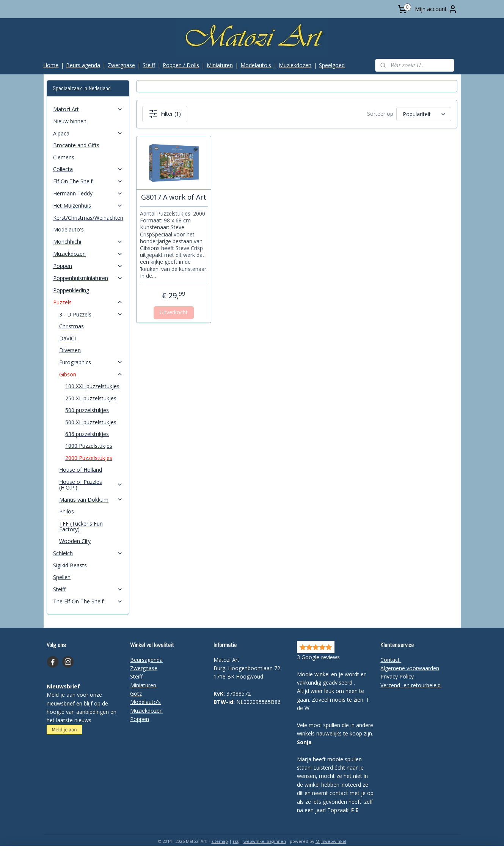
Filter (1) (165, 114)
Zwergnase (121, 65)
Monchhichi (88, 242)
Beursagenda (146, 660)
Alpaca (88, 133)
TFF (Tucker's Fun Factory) (81, 526)
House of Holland (81, 470)
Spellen (62, 577)
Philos (67, 511)
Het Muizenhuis (88, 205)
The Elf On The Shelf (88, 601)
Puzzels (88, 302)
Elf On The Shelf (88, 181)
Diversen (70, 350)
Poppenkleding (71, 290)
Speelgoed (332, 65)
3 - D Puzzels (91, 314)
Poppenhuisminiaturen (88, 278)
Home (51, 65)
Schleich (88, 553)
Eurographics (91, 362)
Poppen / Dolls (181, 65)
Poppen (88, 266)
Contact (391, 660)
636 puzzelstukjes (87, 434)
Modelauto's (256, 65)
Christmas (71, 326)
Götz (136, 694)
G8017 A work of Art (174, 197)
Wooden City (75, 541)
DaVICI (68, 338)
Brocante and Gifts (76, 145)
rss (236, 841)
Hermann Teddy (88, 193)
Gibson (91, 374)
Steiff (149, 65)
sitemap (220, 841)
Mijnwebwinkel (331, 841)
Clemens (64, 157)
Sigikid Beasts (70, 565)
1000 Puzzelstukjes (89, 446)
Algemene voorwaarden (410, 668)
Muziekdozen (295, 65)
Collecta (88, 169)
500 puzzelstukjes (87, 410)
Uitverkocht (174, 312)
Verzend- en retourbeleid (411, 685)
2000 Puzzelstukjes (89, 458)
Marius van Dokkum (91, 500)
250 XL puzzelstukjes (91, 398)
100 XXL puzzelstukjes (92, 386)
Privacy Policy (397, 676)
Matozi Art (88, 109)
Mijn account (436, 9)
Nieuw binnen (70, 121)
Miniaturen (220, 65)
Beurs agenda (83, 65)
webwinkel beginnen (265, 841)
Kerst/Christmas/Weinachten (88, 218)
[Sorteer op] (424, 114)
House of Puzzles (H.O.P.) (91, 485)
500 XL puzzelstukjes (91, 422)
